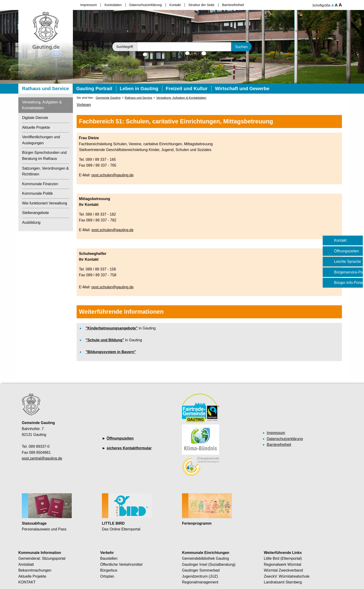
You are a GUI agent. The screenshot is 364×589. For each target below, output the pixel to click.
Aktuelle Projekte (36, 127)
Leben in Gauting (139, 89)
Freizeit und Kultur (187, 89)
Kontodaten (113, 5)
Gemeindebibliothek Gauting (205, 558)
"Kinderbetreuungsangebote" (112, 328)
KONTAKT (27, 582)
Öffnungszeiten (120, 438)
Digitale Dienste (35, 118)
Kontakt (175, 5)
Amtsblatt (26, 564)
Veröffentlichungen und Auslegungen (41, 140)
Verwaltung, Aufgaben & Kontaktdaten (42, 105)
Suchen (241, 47)
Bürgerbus (109, 570)
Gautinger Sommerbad (201, 570)
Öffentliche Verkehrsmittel (121, 564)
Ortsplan (107, 576)
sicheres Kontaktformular (129, 448)
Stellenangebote (36, 213)
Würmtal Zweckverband (283, 570)
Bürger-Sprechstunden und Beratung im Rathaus (44, 156)
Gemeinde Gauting (108, 98)
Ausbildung (31, 222)
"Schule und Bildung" (105, 340)
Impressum (89, 5)
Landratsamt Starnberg (283, 582)
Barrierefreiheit (233, 5)
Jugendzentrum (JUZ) (200, 576)
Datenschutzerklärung (146, 5)
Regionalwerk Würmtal (283, 564)
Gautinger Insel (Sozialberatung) (209, 564)
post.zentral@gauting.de (42, 458)
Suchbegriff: (125, 47)
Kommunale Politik (37, 193)
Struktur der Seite (201, 5)
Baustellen (109, 558)
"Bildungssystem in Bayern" (111, 352)
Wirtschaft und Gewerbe (242, 89)
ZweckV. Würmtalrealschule (287, 576)
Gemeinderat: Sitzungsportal (42, 558)
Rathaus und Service (45, 89)
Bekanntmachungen (35, 570)
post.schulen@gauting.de (112, 175)
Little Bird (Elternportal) (283, 558)
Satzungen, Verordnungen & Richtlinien (45, 171)
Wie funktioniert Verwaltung (45, 203)
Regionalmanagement (200, 582)
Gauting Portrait (94, 89)
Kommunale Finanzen (40, 184)
